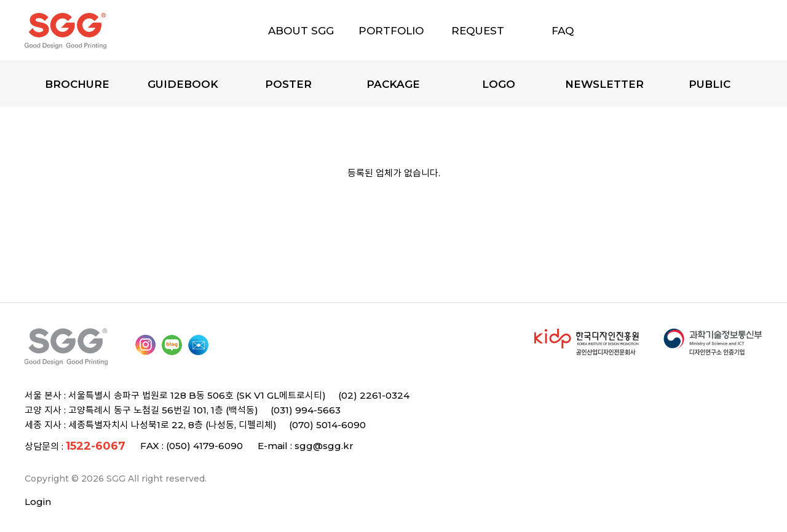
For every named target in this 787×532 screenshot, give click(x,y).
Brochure (77, 84)
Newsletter (604, 84)
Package (393, 84)
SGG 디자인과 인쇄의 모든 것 (87, 31)
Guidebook (183, 84)
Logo (499, 84)
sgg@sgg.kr (324, 446)
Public (710, 84)
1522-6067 (96, 446)
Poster (288, 84)
